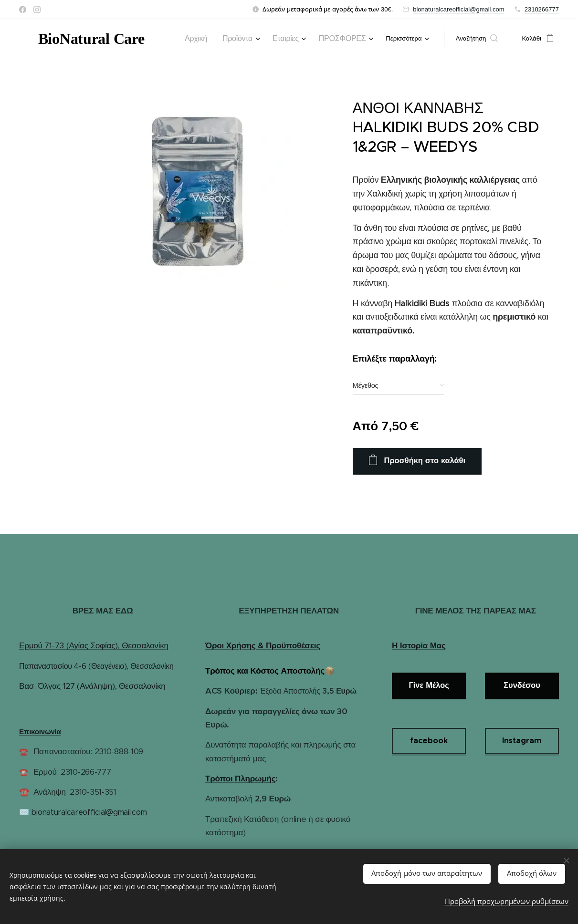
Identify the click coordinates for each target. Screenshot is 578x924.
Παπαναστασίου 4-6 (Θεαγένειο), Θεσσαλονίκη (96, 666)
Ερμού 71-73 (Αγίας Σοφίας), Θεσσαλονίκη (94, 646)
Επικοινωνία (40, 732)
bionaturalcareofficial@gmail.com (458, 9)
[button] (477, 39)
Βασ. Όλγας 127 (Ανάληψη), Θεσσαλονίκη (92, 686)
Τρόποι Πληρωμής (240, 779)
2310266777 (542, 9)
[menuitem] (215, 39)
